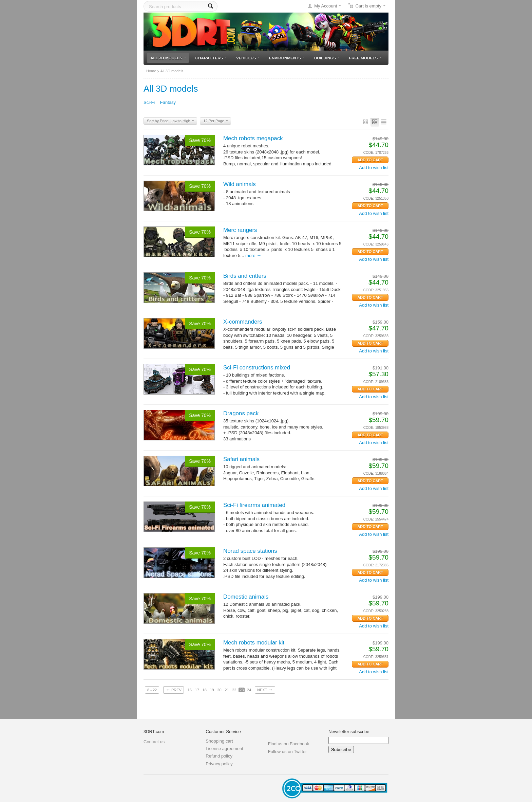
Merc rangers (240, 230)
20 (219, 690)
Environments (287, 58)
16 (190, 690)
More (253, 256)
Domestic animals (246, 597)
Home (151, 71)
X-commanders (243, 322)
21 (227, 690)
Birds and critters (245, 276)
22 (234, 690)
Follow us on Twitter (288, 752)
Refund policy (219, 756)
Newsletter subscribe (349, 732)
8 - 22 (152, 690)
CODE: (369, 153)
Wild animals (240, 184)
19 (212, 690)
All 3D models (168, 58)
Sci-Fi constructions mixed (257, 368)
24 (249, 690)
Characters (211, 58)
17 (197, 690)
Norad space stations (250, 551)
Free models (365, 58)
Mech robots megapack (253, 138)
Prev (174, 690)
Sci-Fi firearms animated (254, 505)
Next (265, 690)
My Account (326, 6)
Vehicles (248, 58)
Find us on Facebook (289, 744)
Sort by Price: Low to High (170, 121)
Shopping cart (219, 741)
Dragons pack (241, 413)
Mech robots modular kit (254, 643)
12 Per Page (215, 121)
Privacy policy (219, 764)
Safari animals (241, 459)
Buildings (327, 58)
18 (205, 690)
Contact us (154, 742)
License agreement (224, 749)
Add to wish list (374, 168)
